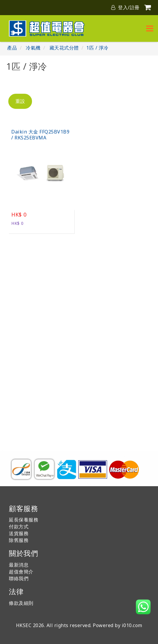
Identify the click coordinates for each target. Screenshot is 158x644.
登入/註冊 (125, 7)
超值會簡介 (21, 572)
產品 (12, 48)
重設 (20, 101)
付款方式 (19, 527)
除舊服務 (19, 540)
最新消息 (19, 565)
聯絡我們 (19, 578)
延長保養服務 (24, 520)
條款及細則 (21, 603)
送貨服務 (19, 533)
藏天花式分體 (64, 48)
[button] (143, 607)
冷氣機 (33, 48)
